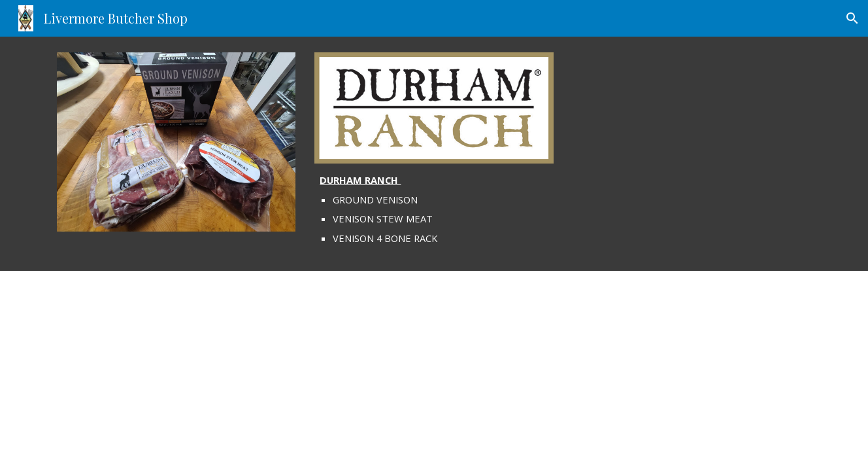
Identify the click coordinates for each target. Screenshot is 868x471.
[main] (434, 209)
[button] (852, 18)
